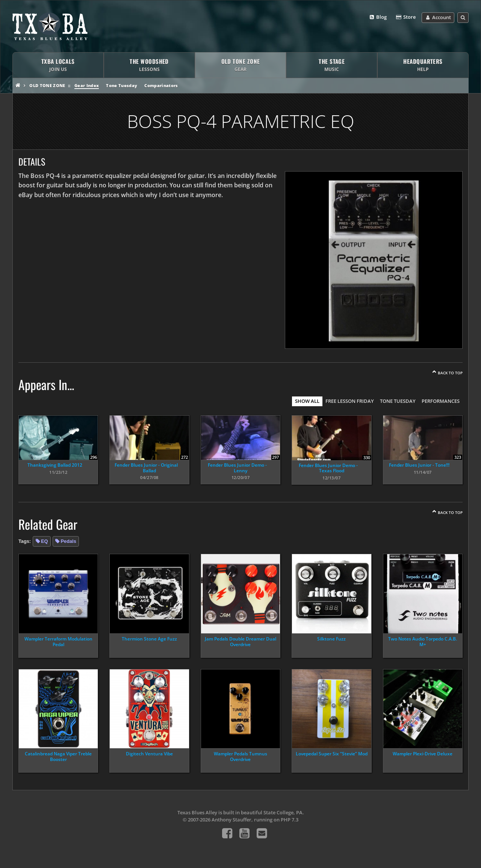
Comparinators (161, 85)
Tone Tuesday (122, 85)
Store (405, 17)
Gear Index (87, 85)
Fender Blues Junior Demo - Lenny (237, 468)
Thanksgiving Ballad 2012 (55, 465)
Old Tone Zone (47, 85)
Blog (378, 17)
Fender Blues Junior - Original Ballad (146, 468)
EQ (45, 541)
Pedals (69, 541)
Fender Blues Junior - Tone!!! (419, 465)
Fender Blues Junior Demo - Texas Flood (328, 468)
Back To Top (450, 373)
